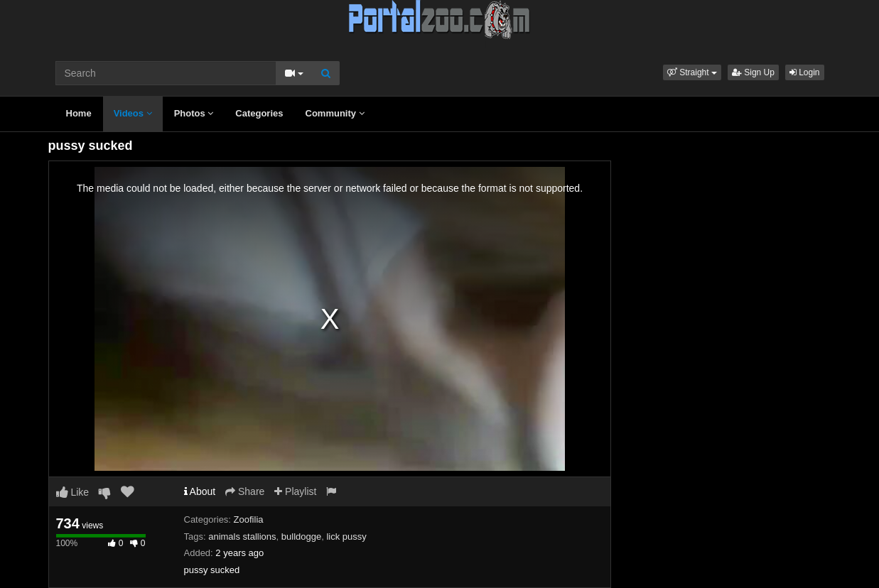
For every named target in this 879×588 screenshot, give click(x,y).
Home (79, 113)
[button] (692, 72)
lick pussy (346, 537)
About (200, 491)
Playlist (295, 491)
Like (73, 492)
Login (805, 72)
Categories (259, 113)
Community (335, 113)
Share (245, 491)
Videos (133, 113)
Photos (194, 113)
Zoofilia (249, 519)
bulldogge (301, 537)
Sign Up (753, 72)
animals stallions (242, 537)
